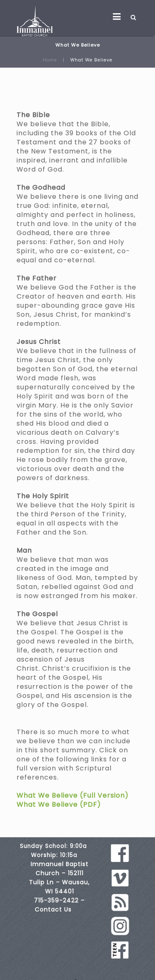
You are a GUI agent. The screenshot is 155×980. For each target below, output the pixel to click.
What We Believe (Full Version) (73, 795)
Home (50, 60)
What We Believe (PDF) (59, 804)
